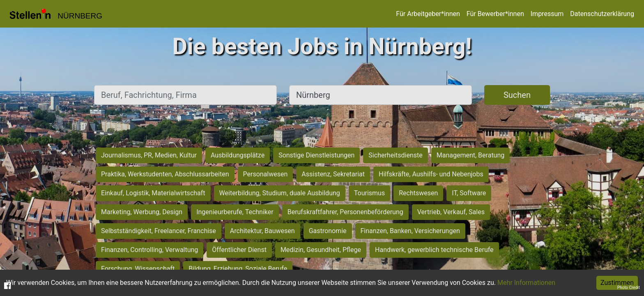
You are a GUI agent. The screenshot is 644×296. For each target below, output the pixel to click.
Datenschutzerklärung (602, 14)
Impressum (547, 14)
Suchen (517, 95)
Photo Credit (629, 288)
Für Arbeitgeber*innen (428, 14)
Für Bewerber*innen (495, 14)
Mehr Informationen (526, 283)
